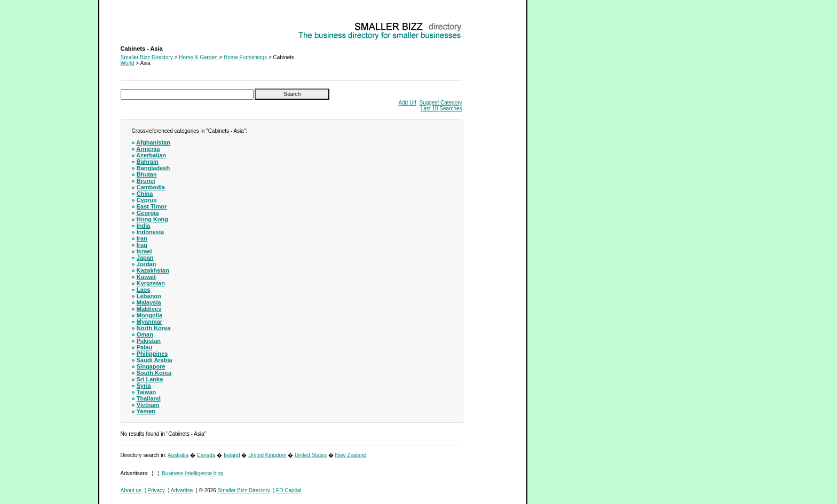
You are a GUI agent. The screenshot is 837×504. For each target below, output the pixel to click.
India (144, 226)
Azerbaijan (151, 155)
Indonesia (150, 232)
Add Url (407, 103)
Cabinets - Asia (139, 24)
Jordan (147, 264)
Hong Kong (152, 219)
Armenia (148, 149)
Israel (144, 251)
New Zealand (351, 455)
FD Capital (289, 490)
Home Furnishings (245, 57)
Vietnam (148, 405)
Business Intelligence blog (193, 473)
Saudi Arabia (155, 360)
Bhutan (147, 174)
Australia (178, 455)
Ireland (232, 455)
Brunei (146, 181)
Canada (206, 455)
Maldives (149, 309)
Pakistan (149, 341)
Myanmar (149, 322)
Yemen (146, 411)
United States (311, 455)
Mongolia (149, 315)
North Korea (154, 328)
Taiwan (146, 392)
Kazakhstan (153, 270)
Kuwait (146, 277)
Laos (144, 290)
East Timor (152, 206)
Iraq (142, 245)
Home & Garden (198, 57)
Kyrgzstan (151, 283)
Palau (144, 347)
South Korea (154, 373)
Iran (142, 238)
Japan (145, 258)
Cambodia (151, 187)
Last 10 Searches (441, 109)
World (128, 63)
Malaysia (149, 302)
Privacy (156, 490)
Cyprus (147, 200)
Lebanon (149, 296)
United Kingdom (267, 455)
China (145, 194)
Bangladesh (153, 168)
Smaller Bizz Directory (147, 57)
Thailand (149, 398)
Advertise (182, 490)
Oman (145, 334)
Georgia (148, 213)
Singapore (151, 366)
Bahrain (148, 162)
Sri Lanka (150, 379)
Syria (144, 386)
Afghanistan (153, 142)
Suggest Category (441, 103)
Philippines (152, 354)
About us (131, 490)
